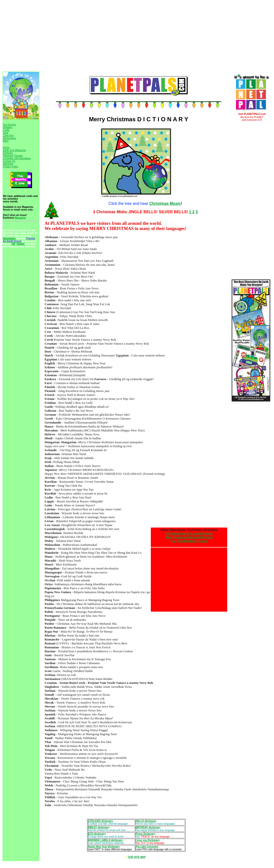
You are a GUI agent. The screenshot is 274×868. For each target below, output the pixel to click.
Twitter (21, 244)
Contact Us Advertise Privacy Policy (11, 164)
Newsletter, (9, 239)
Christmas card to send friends (189, 534)
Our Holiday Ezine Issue (189, 541)
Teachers (8, 156)
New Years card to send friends (189, 537)
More (6, 141)
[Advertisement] (116, 36)
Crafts (6, 130)
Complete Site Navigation (17, 158)
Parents (18, 156)
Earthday (8, 153)
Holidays (8, 127)
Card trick (8, 135)
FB (13, 244)
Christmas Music (165, 204)
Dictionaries (9, 138)
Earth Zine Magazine (14, 150)
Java (6, 133)
